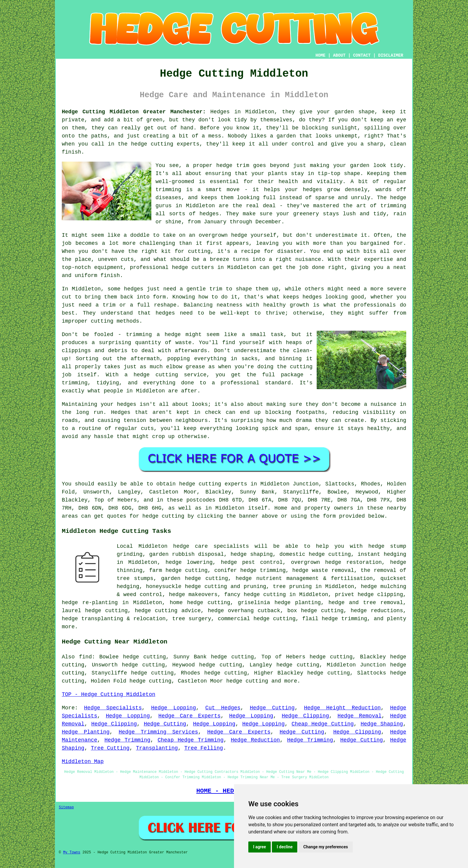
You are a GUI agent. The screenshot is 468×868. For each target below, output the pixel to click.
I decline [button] (285, 847)
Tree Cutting (110, 748)
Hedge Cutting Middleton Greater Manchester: (134, 112)
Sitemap (66, 807)
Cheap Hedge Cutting (323, 724)
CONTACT (362, 55)
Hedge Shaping (382, 724)
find (86, 657)
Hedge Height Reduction (342, 708)
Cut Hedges (223, 708)
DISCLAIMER (391, 55)
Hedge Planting (86, 732)
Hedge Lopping (173, 708)
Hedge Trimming (127, 740)
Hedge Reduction (255, 740)
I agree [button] (260, 847)
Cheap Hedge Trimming (191, 740)
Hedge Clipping (305, 716)
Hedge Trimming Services (158, 732)
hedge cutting (186, 570)
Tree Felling (204, 748)
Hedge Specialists (113, 708)
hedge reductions (377, 611)
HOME (321, 55)
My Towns (72, 852)
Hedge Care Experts (190, 716)
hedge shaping (252, 554)
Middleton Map (83, 762)
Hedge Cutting (272, 708)
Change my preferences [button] (325, 847)
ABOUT (339, 55)
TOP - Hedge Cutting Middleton (108, 694)
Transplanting (157, 748)
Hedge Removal (360, 716)
